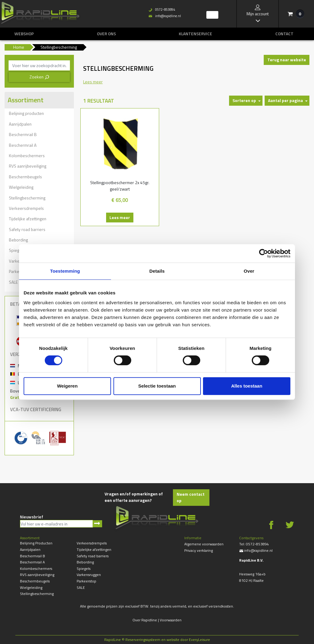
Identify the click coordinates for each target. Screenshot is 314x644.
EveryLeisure (199, 640)
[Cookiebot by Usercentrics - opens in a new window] (264, 253)
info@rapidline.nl (256, 550)
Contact (284, 34)
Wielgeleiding (21, 187)
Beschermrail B (23, 134)
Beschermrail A (23, 145)
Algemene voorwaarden (204, 544)
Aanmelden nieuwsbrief (97, 524)
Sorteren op (244, 100)
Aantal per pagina (285, 100)
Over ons (106, 34)
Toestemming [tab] (65, 271)
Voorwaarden (171, 620)
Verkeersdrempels (26, 208)
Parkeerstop (86, 581)
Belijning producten (26, 113)
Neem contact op (191, 497)
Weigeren (67, 386)
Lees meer (117, 217)
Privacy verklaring (199, 550)
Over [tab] (249, 271)
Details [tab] (157, 271)
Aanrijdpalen (20, 124)
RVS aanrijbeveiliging (28, 166)
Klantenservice (195, 34)
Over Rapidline (145, 620)
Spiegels (84, 568)
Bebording (18, 240)
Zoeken (39, 77)
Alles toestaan (247, 386)
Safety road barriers (27, 229)
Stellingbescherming (27, 198)
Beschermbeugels (25, 177)
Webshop (24, 34)
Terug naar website (287, 60)
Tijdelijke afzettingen (28, 219)
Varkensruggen (89, 575)
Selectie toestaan (157, 386)
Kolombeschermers (27, 155)
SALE (81, 587)
